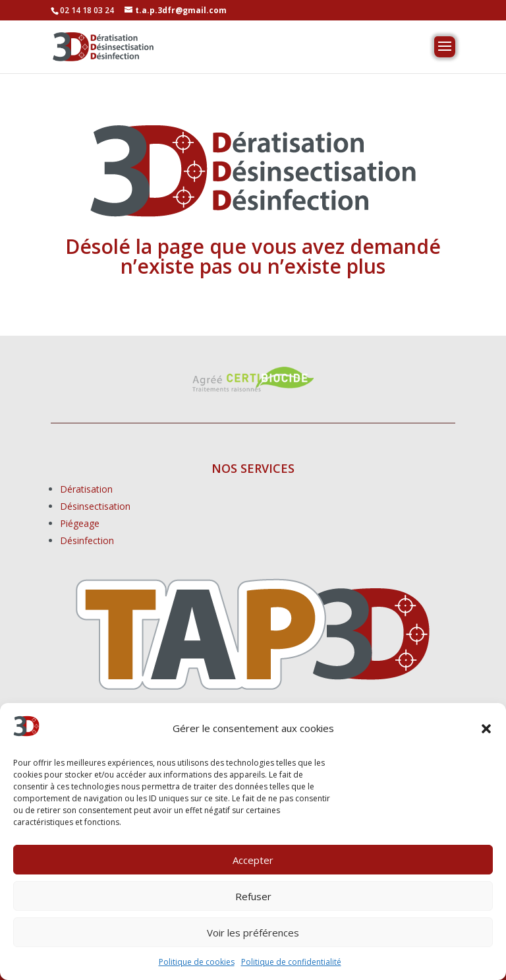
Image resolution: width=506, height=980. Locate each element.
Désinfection (87, 540)
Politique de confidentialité (291, 962)
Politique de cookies (197, 962)
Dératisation (86, 489)
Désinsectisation (95, 506)
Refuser (253, 896)
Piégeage (80, 523)
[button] (486, 729)
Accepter (253, 860)
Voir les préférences (253, 933)
